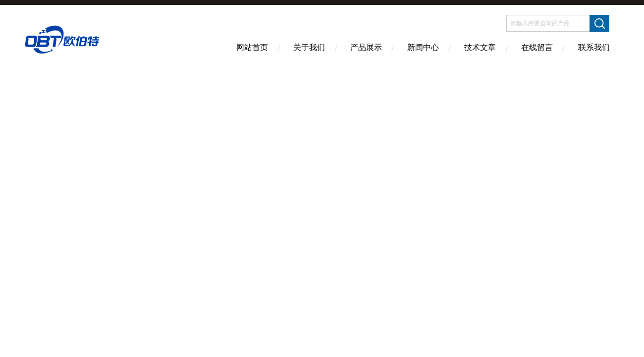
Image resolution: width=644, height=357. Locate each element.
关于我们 (309, 47)
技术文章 (480, 47)
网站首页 (252, 47)
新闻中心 (423, 47)
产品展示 (366, 47)
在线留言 (537, 47)
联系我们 (594, 47)
